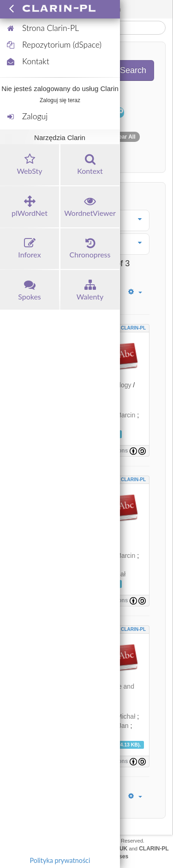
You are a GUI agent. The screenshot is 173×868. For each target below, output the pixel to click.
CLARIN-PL (133, 328)
